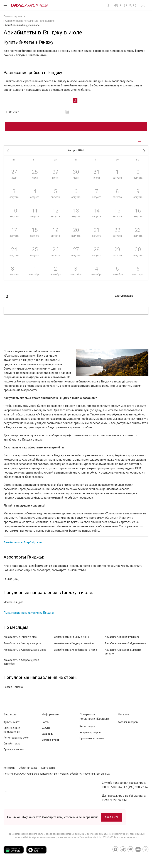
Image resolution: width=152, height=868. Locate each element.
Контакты (9, 771)
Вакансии (47, 737)
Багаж (45, 725)
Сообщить (112, 820)
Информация (50, 717)
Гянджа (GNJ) (11, 582)
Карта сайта (48, 771)
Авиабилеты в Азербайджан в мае (125, 646)
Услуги (46, 731)
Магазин (123, 717)
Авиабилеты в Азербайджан (23, 545)
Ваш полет (11, 717)
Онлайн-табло (12, 747)
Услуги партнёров (90, 735)
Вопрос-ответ (50, 743)
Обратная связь (28, 771)
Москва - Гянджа (13, 605)
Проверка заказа (14, 753)
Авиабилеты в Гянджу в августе (22, 646)
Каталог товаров (128, 725)
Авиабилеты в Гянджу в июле (122, 640)
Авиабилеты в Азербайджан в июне (25, 653)
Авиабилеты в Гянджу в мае (20, 640)
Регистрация (87, 729)
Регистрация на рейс (16, 741)
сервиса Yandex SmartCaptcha (86, 840)
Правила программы (92, 741)
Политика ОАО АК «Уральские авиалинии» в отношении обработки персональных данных (57, 777)
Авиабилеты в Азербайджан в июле (76, 653)
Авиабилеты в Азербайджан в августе (123, 655)
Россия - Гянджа (13, 690)
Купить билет (12, 725)
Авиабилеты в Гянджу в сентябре (74, 646)
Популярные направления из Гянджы (29, 616)
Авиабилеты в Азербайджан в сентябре (22, 665)
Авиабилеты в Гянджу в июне (72, 640)
